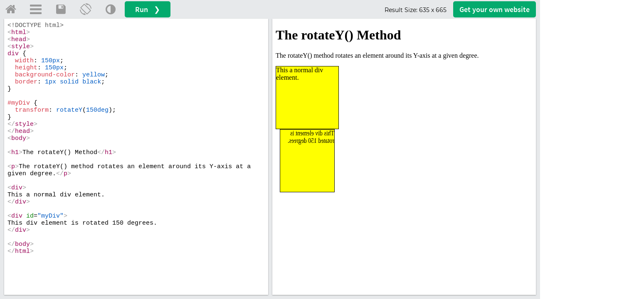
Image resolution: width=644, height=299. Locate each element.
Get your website (495, 9)
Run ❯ (148, 9)
